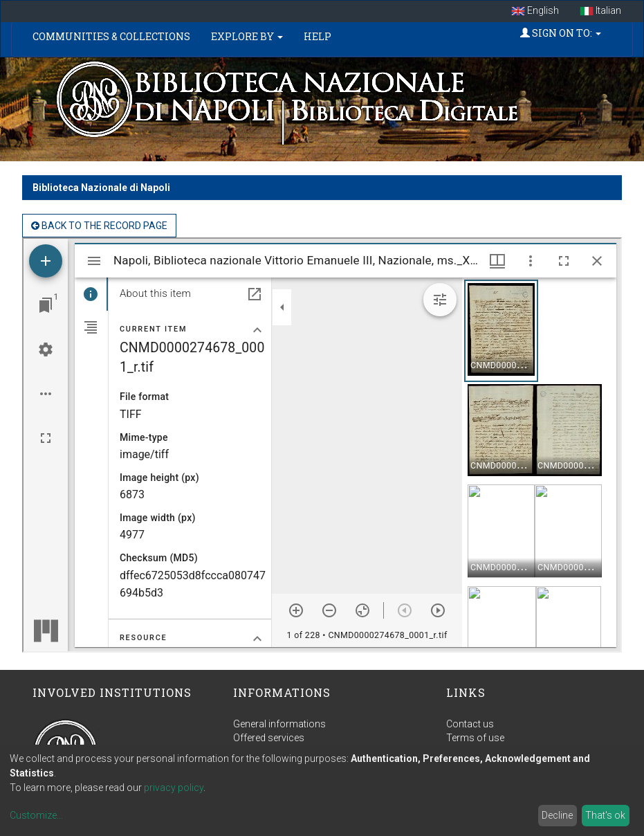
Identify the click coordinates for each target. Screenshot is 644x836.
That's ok (605, 815)
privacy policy (174, 788)
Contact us (470, 724)
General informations (279, 724)
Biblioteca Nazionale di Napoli (101, 188)
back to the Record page (99, 226)
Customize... (36, 815)
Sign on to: (561, 33)
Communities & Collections (111, 36)
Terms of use (475, 738)
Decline (557, 815)
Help (318, 36)
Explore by (247, 36)
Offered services (269, 738)
